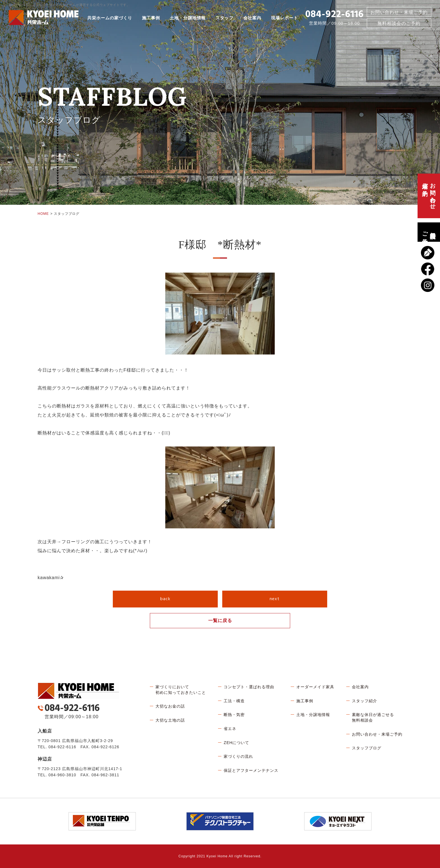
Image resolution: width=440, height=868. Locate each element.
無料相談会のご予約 (429, 232)
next (275, 599)
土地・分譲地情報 (188, 18)
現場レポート (285, 18)
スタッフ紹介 (365, 701)
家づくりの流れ (238, 756)
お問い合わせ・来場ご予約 (399, 12)
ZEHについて (236, 743)
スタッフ (224, 18)
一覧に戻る (220, 621)
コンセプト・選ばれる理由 (249, 687)
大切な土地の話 (170, 720)
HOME (43, 214)
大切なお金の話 (170, 706)
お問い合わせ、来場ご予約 (429, 196)
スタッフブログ (367, 748)
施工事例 (151, 18)
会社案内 (252, 18)
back (165, 599)
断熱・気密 (234, 715)
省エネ (230, 729)
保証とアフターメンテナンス (251, 770)
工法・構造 (234, 701)
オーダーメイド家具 (315, 687)
